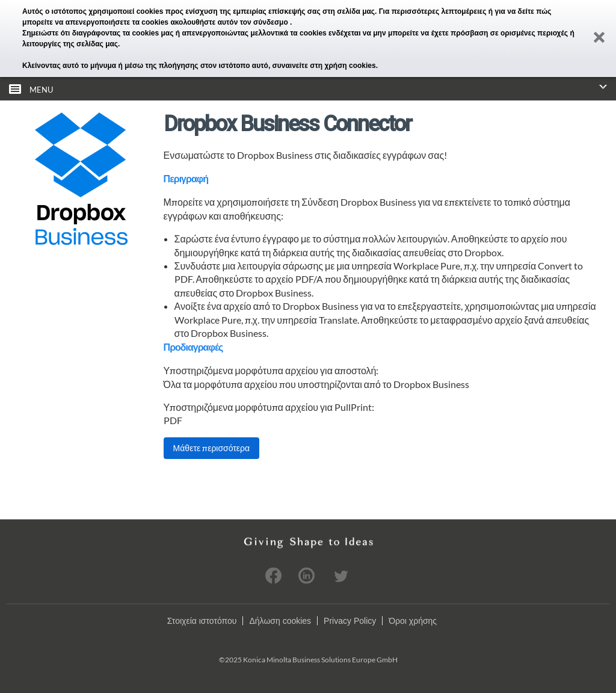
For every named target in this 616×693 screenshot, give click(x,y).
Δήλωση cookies (280, 621)
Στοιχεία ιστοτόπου (202, 621)
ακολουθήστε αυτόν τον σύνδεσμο (230, 22)
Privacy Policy (350, 621)
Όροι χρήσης (413, 621)
